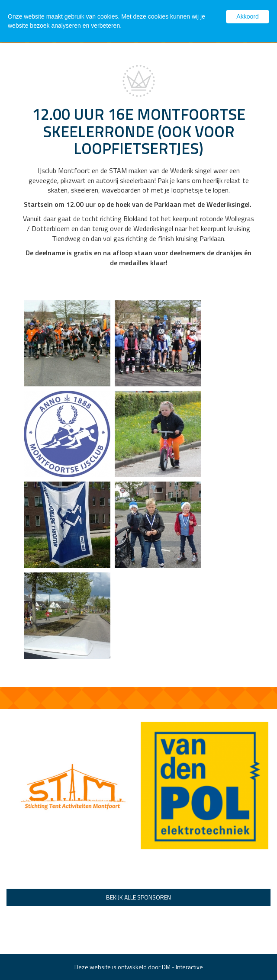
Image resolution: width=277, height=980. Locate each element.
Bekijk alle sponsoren (138, 897)
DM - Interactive (182, 967)
